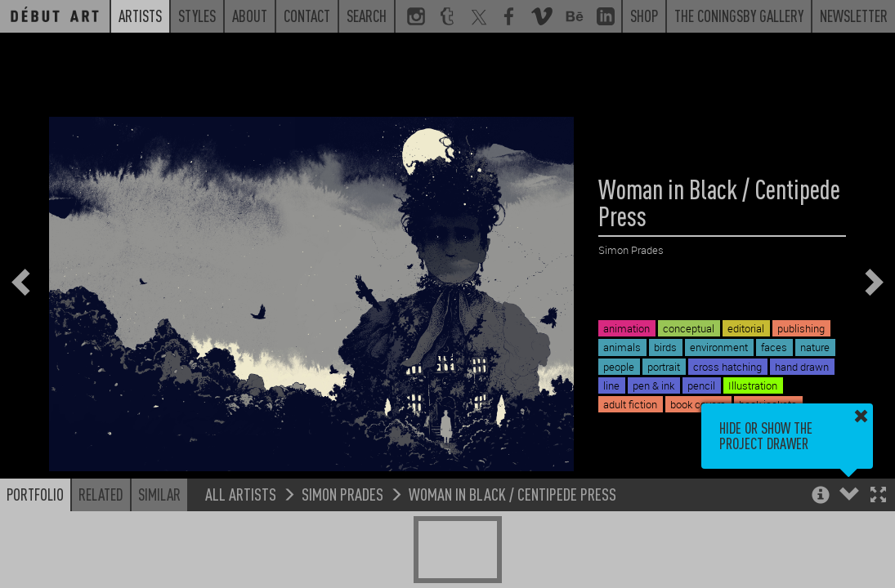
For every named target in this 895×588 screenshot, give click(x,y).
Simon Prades (342, 494)
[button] (878, 496)
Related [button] (101, 494)
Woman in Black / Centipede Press (512, 494)
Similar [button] (159, 494)
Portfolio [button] (35, 494)
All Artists (241, 494)
